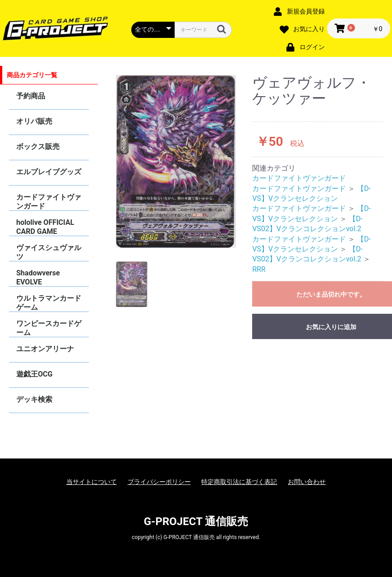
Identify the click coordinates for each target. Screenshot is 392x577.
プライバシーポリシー (159, 482)
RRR (259, 269)
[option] (176, 161)
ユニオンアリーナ (45, 349)
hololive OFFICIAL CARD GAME (45, 227)
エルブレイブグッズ (49, 172)
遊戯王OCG (34, 374)
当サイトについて (92, 482)
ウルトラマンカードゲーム (49, 303)
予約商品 (31, 96)
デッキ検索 (34, 399)
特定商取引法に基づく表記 (239, 482)
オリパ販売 (34, 121)
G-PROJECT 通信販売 (196, 521)
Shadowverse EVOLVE (38, 277)
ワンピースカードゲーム (49, 328)
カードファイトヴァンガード (49, 202)
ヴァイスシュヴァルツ (49, 252)
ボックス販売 (38, 147)
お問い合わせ (307, 482)
